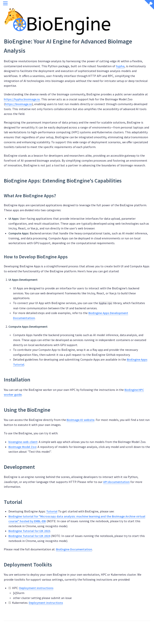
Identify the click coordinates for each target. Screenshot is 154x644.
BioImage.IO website (80, 420)
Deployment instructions (36, 588)
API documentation (117, 482)
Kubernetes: (36, 603)
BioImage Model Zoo (22, 447)
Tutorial (52, 511)
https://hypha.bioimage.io (22, 99)
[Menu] (5, 4)
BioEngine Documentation (74, 549)
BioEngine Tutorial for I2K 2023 (29, 531)
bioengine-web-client (23, 442)
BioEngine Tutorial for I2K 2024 (29, 536)
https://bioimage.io (18, 104)
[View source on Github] (149, 5)
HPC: (79, 593)
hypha (120, 66)
